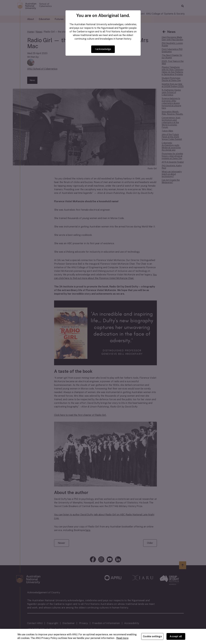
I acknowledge (103, 49)
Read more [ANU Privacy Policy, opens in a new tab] (122, 638)
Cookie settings (152, 636)
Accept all (176, 636)
